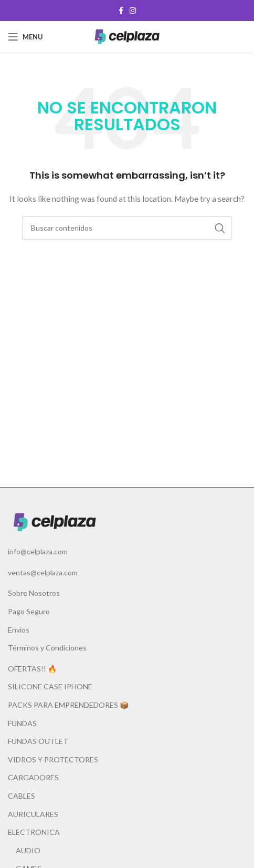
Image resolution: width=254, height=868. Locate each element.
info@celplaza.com (38, 551)
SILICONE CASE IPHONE (50, 686)
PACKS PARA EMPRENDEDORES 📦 (68, 705)
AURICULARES (33, 814)
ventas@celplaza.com (43, 572)
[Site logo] (127, 36)
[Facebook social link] (121, 11)
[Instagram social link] (133, 11)
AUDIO (28, 850)
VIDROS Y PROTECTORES (53, 760)
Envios (19, 630)
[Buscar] (127, 228)
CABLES (22, 796)
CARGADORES (33, 777)
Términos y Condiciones (47, 648)
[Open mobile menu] (25, 37)
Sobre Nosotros (34, 593)
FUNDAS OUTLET (38, 741)
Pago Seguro (29, 611)
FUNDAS (22, 723)
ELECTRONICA (34, 832)
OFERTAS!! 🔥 (32, 669)
